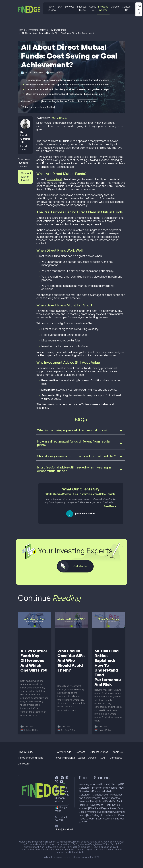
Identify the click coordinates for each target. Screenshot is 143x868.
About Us (92, 8)
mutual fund (55, 179)
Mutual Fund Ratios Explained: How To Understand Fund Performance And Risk (108, 668)
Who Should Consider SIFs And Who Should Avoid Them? (71, 660)
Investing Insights (103, 8)
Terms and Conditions (30, 758)
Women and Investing (105, 788)
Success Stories (82, 8)
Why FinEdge (51, 8)
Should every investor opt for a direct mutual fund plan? (77, 456)
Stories (81, 758)
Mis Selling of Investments (102, 815)
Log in (139, 10)
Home (21, 30)
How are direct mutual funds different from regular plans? (74, 443)
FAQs (102, 758)
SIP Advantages (94, 805)
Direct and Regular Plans (103, 808)
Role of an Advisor (87, 101)
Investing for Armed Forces (94, 784)
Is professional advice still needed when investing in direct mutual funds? (74, 469)
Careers (115, 7)
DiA (60, 7)
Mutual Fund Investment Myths (38, 107)
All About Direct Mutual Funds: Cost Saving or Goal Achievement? (58, 33)
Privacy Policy (26, 752)
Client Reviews (100, 795)
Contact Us (127, 8)
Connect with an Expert (26, 177)
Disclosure (24, 764)
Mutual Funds (59, 30)
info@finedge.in (65, 829)
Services (69, 7)
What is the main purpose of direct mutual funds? (72, 430)
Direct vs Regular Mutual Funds (58, 101)
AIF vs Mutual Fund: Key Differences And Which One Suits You (34, 660)
